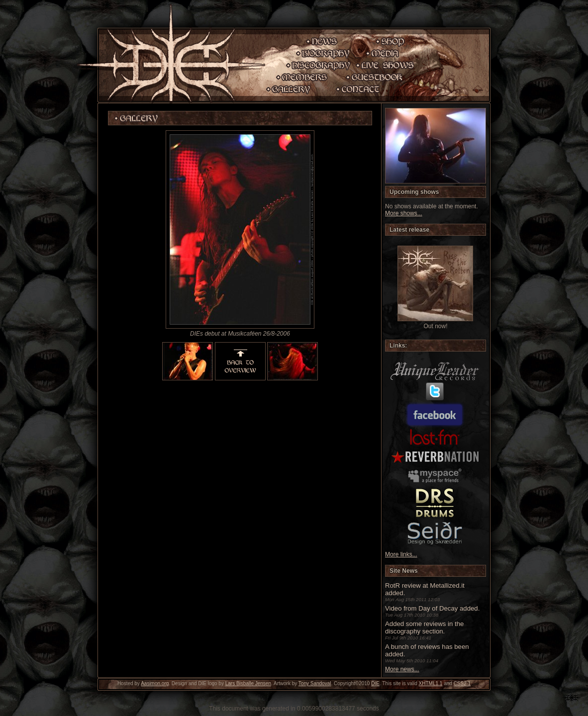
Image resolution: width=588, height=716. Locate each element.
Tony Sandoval (315, 683)
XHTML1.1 (431, 683)
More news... (402, 669)
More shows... (404, 213)
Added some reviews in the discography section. (424, 627)
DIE (375, 683)
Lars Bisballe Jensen (248, 683)
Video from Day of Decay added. (432, 608)
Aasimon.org (155, 683)
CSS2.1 (462, 683)
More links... (401, 554)
